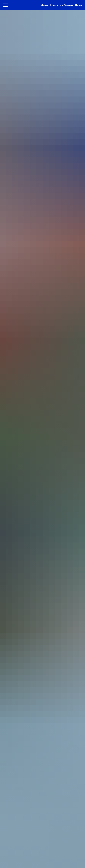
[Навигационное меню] (6, 5)
